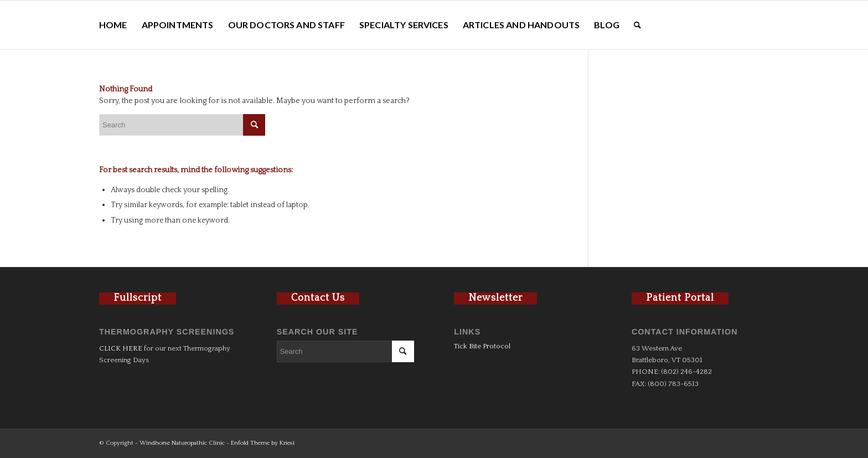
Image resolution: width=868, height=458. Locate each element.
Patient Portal (680, 298)
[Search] (637, 25)
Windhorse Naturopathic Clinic (182, 443)
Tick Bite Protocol (482, 346)
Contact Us (318, 298)
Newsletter (495, 298)
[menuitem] (113, 25)
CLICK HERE (121, 348)
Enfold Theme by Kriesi (263, 443)
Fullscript (138, 298)
